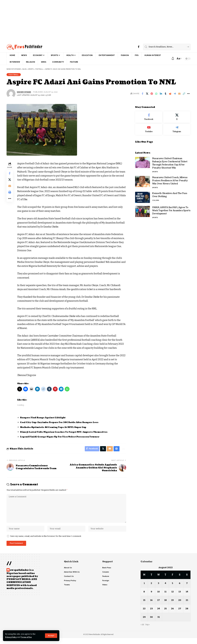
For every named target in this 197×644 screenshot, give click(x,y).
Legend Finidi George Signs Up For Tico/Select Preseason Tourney (63, 438)
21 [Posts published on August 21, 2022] (187, 606)
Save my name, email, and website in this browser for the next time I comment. (46, 541)
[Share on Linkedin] (161, 95)
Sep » (148, 631)
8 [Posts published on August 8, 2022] (144, 598)
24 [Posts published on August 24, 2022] (159, 615)
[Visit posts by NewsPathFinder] (11, 95)
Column (156, 199)
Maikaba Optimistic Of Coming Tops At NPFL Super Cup (56, 428)
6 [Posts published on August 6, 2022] (180, 589)
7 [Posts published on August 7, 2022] (187, 589)
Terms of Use (30, 637)
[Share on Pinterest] (152, 95)
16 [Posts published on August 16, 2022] (151, 606)
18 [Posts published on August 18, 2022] (166, 606)
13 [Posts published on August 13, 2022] (180, 598)
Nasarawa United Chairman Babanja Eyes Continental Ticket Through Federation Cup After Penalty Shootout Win (170, 162)
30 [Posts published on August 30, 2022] (151, 623)
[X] (177, 116)
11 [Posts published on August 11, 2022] (166, 598)
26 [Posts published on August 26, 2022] (173, 615)
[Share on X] (147, 95)
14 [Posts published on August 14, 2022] (187, 598)
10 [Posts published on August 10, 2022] (158, 598)
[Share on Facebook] (143, 95)
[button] (51, 636)
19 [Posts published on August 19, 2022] (173, 606)
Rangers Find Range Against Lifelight (45, 419)
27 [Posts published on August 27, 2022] (180, 615)
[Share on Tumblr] (166, 95)
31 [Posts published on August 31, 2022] (159, 623)
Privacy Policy (12, 637)
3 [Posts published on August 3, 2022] (158, 589)
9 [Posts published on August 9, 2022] (151, 598)
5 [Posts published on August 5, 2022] (173, 589)
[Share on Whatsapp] (156, 95)
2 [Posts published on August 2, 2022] (151, 589)
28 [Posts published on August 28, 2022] (187, 615)
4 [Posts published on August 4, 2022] (166, 589)
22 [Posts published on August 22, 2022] (144, 615)
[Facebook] (139, 47)
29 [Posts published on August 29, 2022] (144, 623)
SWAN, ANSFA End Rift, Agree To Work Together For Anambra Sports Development (171, 209)
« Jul (142, 631)
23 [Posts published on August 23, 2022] (151, 615)
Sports (155, 170)
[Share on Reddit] (170, 95)
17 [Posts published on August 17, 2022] (158, 606)
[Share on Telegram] (175, 95)
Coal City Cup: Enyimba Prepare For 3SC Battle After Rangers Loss (63, 423)
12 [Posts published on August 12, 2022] (173, 598)
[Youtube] (149, 128)
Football (15, 75)
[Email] (179, 95)
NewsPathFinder (25, 93)
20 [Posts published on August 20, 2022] (180, 606)
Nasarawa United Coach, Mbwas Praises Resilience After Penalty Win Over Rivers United (170, 179)
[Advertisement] (89, 21)
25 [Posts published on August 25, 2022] (166, 615)
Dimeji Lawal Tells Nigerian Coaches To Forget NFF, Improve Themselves (67, 433)
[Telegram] (177, 128)
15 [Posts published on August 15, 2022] (144, 606)
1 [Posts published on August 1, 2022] (144, 589)
